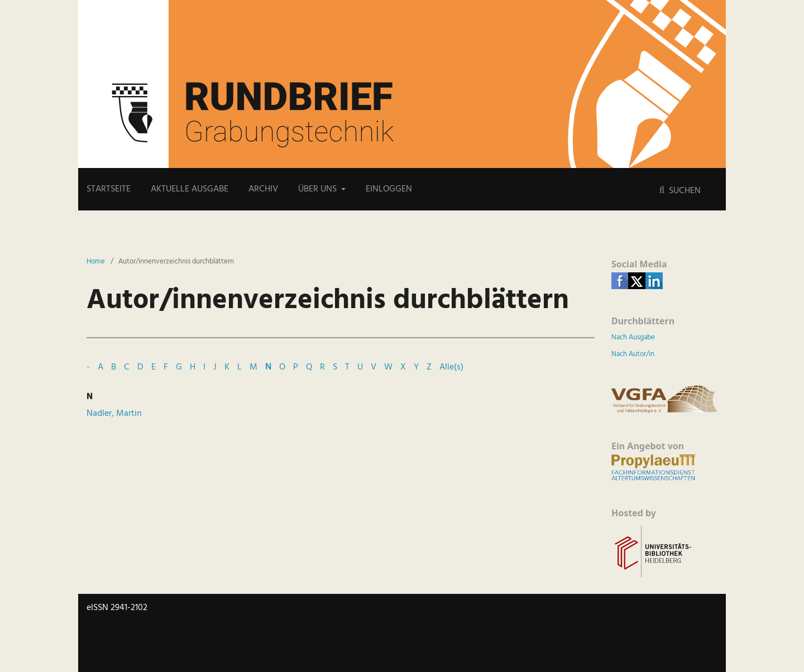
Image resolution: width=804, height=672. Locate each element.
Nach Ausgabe (633, 337)
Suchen (684, 191)
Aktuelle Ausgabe (190, 189)
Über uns (319, 189)
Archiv (263, 189)
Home (96, 262)
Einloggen (389, 189)
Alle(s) (451, 367)
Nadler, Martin (114, 414)
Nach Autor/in (633, 354)
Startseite (109, 189)
